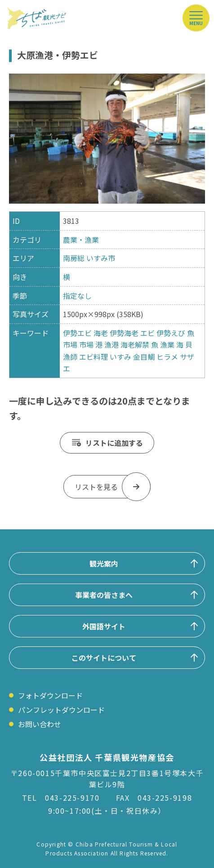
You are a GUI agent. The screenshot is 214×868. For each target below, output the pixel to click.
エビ (147, 333)
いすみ (120, 357)
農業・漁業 (81, 240)
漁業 (167, 345)
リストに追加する (114, 443)
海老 (101, 333)
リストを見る (96, 487)
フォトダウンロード (50, 695)
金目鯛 (144, 357)
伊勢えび (171, 333)
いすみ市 (101, 258)
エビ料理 (94, 357)
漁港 (111, 345)
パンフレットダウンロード (61, 710)
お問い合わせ (40, 724)
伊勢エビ (77, 333)
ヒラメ (167, 357)
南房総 (74, 258)
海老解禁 (135, 345)
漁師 (70, 357)
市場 (86, 345)
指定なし (77, 296)
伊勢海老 (124, 333)
